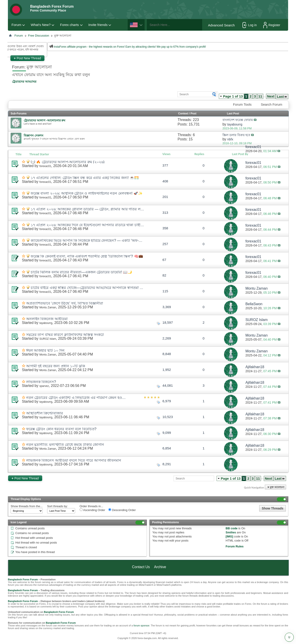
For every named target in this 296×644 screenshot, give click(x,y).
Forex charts (69, 25)
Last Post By (242, 154)
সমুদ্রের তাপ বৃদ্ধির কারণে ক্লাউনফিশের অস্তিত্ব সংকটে (65, 335)
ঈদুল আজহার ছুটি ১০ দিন (45, 350)
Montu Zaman (48, 307)
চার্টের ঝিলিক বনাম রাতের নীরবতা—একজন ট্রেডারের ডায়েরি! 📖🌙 (81, 272)
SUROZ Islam (48, 339)
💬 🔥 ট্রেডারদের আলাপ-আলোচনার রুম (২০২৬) (68, 162)
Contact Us (141, 567)
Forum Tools (242, 104)
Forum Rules (235, 546)
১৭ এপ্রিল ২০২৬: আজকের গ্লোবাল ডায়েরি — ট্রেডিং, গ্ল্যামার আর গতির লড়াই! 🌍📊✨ (88, 209)
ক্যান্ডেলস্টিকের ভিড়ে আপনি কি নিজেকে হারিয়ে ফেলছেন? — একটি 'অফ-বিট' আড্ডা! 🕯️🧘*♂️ (88, 241)
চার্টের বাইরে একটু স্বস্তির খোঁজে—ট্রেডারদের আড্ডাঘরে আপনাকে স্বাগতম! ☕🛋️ (88, 288)
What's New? (41, 25)
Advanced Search (221, 25)
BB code (232, 528)
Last (282, 96)
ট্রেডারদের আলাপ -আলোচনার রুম (44, 120)
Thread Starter (39, 154)
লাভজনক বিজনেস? (41, 382)
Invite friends (98, 25)
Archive (160, 567)
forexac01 (45, 166)
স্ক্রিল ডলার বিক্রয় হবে (236, 135)
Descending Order (122, 510)
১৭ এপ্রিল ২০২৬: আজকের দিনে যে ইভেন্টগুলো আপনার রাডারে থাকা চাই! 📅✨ (88, 225)
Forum (16, 25)
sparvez (44, 386)
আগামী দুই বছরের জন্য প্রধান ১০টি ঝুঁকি (56, 366)
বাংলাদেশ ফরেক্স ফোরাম (238, 120)
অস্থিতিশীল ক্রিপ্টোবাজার (45, 413)
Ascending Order (92, 510)
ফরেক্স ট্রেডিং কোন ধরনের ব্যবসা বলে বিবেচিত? (61, 429)
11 (260, 96)
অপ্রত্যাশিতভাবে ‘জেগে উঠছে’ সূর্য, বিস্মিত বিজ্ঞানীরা (65, 303)
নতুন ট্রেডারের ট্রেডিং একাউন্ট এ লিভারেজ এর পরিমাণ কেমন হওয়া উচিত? (77, 398)
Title (19, 154)
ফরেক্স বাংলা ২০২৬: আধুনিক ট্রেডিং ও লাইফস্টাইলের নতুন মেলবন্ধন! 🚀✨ (87, 193)
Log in (250, 25)
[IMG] (229, 536)
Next (271, 96)
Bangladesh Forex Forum (23, 579)
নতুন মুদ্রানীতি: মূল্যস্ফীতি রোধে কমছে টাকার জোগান (65, 445)
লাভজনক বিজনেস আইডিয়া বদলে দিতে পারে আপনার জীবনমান (74, 460)
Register (272, 25)
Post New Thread (27, 58)
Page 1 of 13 (233, 96)
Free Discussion (39, 36)
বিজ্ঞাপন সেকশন (34, 136)
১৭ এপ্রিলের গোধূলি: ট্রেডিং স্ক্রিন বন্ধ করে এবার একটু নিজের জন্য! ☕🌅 (85, 178)
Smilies (231, 532)
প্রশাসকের (73, 53)
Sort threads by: (58, 506)
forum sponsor (141, 625)
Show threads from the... (27, 506)
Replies (199, 154)
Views (166, 154)
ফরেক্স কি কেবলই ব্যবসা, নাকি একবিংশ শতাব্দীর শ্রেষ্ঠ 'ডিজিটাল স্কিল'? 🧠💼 (87, 256)
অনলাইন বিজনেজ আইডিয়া (47, 319)
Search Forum (272, 104)
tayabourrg (46, 323)
